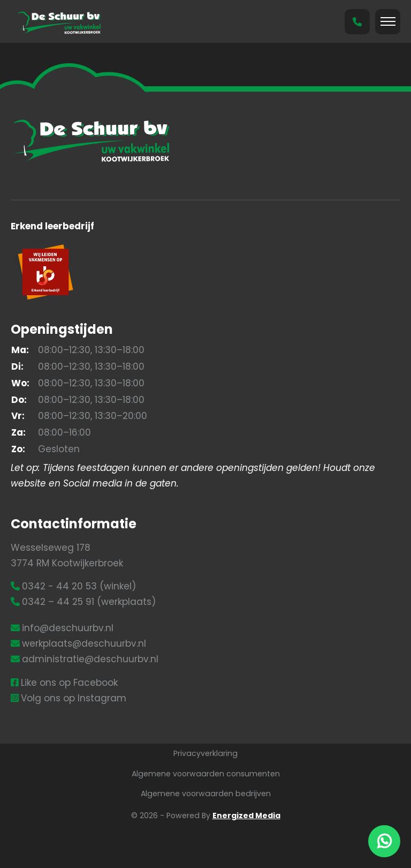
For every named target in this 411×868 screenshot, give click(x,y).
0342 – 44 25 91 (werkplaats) (89, 602)
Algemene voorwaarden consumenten (206, 774)
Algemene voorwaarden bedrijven (206, 794)
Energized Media (246, 815)
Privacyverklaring (205, 753)
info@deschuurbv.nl (68, 628)
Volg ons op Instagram (74, 698)
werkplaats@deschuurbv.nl (84, 643)
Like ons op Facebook (69, 683)
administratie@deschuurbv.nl (90, 659)
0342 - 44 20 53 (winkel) (79, 586)
